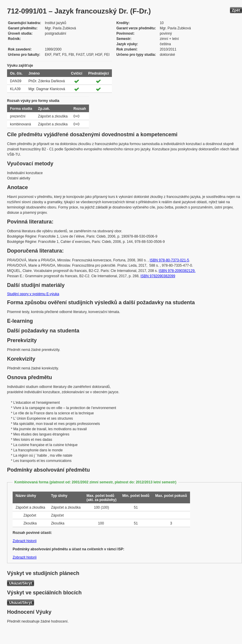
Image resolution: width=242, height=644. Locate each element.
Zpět (236, 10)
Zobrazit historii (25, 541)
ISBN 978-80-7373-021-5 (169, 260)
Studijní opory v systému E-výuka (33, 294)
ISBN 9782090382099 (158, 276)
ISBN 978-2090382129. (177, 271)
